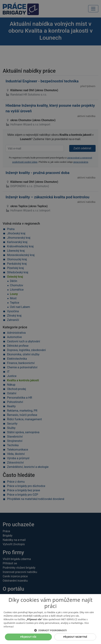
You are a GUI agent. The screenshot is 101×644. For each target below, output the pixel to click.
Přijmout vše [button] (28, 637)
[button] (50, 630)
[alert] (50, 322)
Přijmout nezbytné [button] (75, 637)
